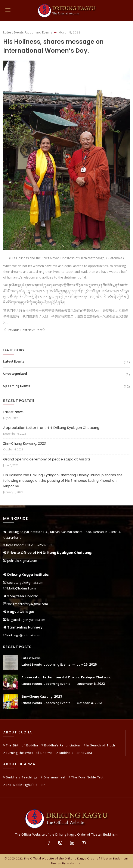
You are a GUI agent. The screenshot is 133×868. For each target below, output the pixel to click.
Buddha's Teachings (22, 777)
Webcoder (74, 863)
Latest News (13, 412)
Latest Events (13, 32)
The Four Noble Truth (88, 777)
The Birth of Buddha (22, 745)
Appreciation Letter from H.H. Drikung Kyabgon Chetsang (51, 428)
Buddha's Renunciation (62, 745)
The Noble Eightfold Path (26, 785)
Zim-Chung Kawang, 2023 (24, 443)
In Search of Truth (101, 745)
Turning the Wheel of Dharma (29, 753)
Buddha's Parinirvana (75, 753)
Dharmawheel (54, 777)
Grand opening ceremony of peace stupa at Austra (47, 459)
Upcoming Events (39, 32)
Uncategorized (15, 374)
